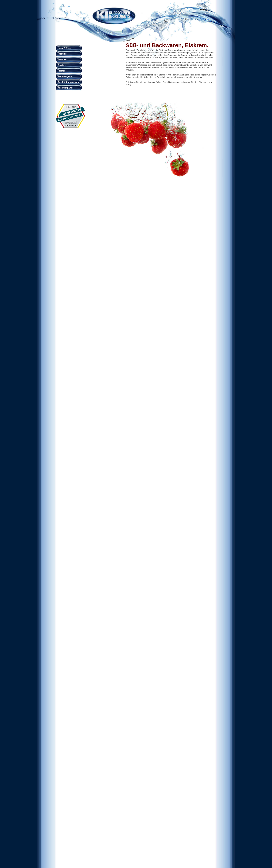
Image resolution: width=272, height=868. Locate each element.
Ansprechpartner (66, 88)
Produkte (62, 54)
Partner (61, 71)
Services (62, 65)
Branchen (62, 59)
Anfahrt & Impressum (68, 82)
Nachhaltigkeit (65, 76)
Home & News (65, 48)
